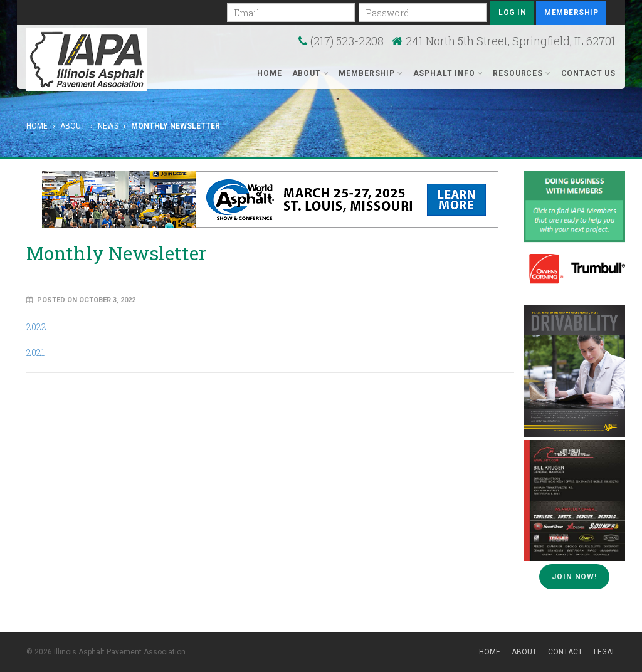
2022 (36, 327)
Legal (605, 652)
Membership (571, 13)
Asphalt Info (448, 73)
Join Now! (574, 577)
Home (269, 73)
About (311, 73)
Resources (522, 73)
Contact (565, 652)
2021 (35, 353)
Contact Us (588, 73)
